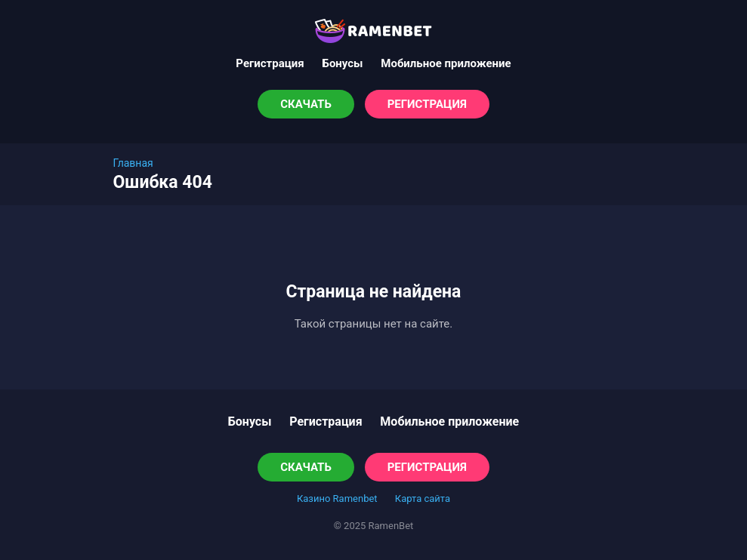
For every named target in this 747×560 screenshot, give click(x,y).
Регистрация (270, 63)
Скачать (306, 104)
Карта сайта (423, 498)
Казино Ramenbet (337, 498)
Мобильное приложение (446, 63)
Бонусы (343, 63)
